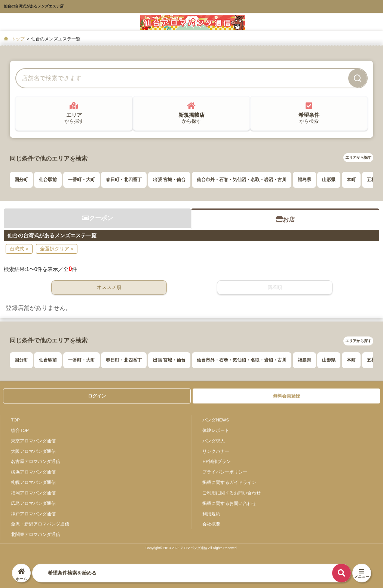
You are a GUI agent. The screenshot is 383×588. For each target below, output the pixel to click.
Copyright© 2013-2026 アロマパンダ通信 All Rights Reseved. (191, 548)
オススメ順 (109, 287)
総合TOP (20, 430)
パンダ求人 (214, 441)
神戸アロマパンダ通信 (33, 514)
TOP (15, 420)
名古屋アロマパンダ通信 (36, 461)
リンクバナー (216, 451)
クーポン (98, 218)
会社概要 (211, 524)
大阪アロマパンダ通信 (33, 451)
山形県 (329, 180)
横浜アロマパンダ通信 (33, 472)
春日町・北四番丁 (124, 180)
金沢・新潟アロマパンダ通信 (40, 524)
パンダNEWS (216, 420)
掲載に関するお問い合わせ (229, 503)
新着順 (275, 287)
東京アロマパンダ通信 (33, 441)
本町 (351, 180)
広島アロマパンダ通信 (33, 503)
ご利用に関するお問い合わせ (232, 493)
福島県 (304, 180)
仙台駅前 (48, 180)
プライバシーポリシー (225, 472)
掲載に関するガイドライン (229, 482)
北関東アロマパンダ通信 (36, 534)
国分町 (21, 180)
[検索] (358, 78)
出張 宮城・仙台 (169, 180)
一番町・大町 (82, 180)
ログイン (97, 396)
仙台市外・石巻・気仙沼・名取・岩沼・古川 (242, 180)
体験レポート (216, 430)
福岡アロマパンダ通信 (33, 493)
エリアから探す (358, 157)
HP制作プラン (217, 461)
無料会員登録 (287, 396)
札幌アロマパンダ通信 (33, 482)
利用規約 (211, 514)
